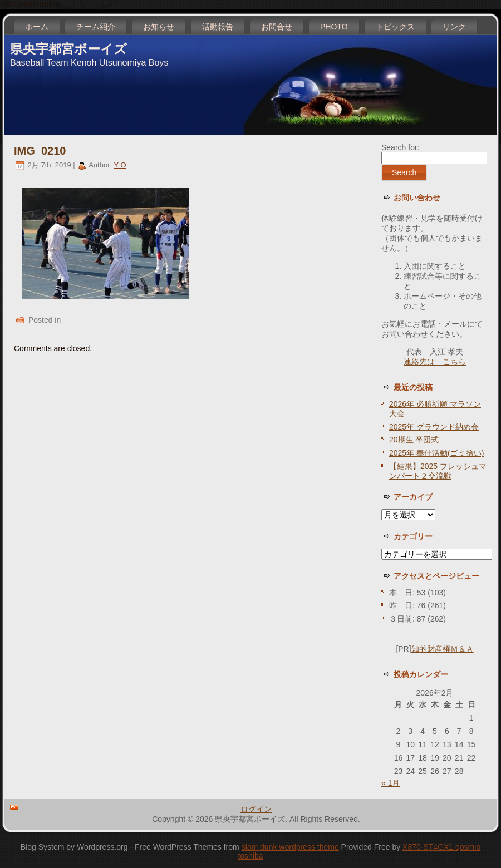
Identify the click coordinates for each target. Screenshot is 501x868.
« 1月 (391, 783)
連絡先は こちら (435, 362)
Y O (120, 165)
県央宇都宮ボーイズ (68, 49)
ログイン (256, 809)
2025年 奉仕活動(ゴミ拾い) (436, 453)
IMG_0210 (40, 151)
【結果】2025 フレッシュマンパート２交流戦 (438, 471)
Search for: (400, 147)
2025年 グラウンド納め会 (434, 427)
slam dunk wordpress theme (290, 847)
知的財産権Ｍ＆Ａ (443, 649)
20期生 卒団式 (414, 440)
